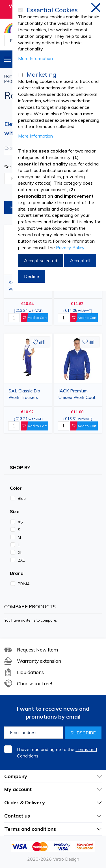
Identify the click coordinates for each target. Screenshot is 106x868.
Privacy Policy (70, 248)
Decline (32, 276)
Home (9, 76)
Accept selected (41, 260)
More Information (35, 58)
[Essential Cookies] (20, 10)
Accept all (80, 260)
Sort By (12, 167)
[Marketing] (20, 75)
